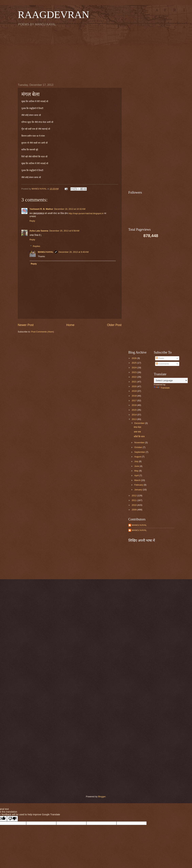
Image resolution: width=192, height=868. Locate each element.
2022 (134, 377)
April (137, 475)
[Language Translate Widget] (171, 380)
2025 (134, 363)
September (140, 452)
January (139, 490)
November (140, 442)
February (139, 485)
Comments (162, 364)
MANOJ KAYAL (46, 252)
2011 (134, 500)
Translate (162, 388)
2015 (134, 410)
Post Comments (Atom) (43, 332)
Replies (36, 246)
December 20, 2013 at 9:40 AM (73, 252)
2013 (134, 419)
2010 (134, 505)
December (140, 423)
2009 (134, 510)
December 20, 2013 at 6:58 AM (64, 231)
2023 (134, 372)
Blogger (102, 797)
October (139, 447)
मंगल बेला (137, 427)
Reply (32, 221)
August (138, 457)
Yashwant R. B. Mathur (41, 209)
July (137, 461)
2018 (134, 396)
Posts (160, 358)
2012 (134, 496)
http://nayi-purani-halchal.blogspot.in (86, 213)
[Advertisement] (96, 55)
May (137, 471)
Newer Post (26, 325)
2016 (134, 405)
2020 (134, 386)
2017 (134, 401)
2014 (134, 415)
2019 (134, 391)
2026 (134, 358)
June (137, 466)
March (138, 480)
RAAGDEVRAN (54, 15)
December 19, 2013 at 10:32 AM (70, 209)
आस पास (137, 432)
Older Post (114, 325)
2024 (134, 368)
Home (70, 325)
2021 (134, 382)
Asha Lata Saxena (39, 231)
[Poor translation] (12, 819)
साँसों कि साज (139, 437)
